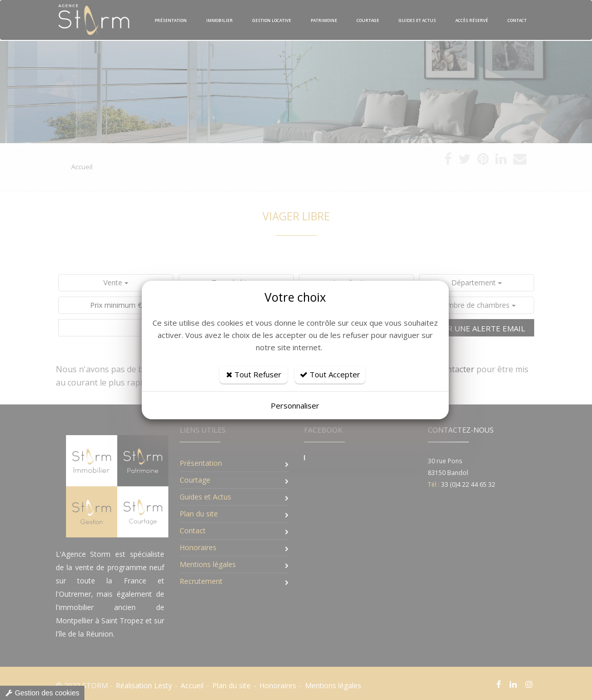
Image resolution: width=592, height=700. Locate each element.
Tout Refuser (254, 374)
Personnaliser (295, 405)
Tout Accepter (330, 374)
